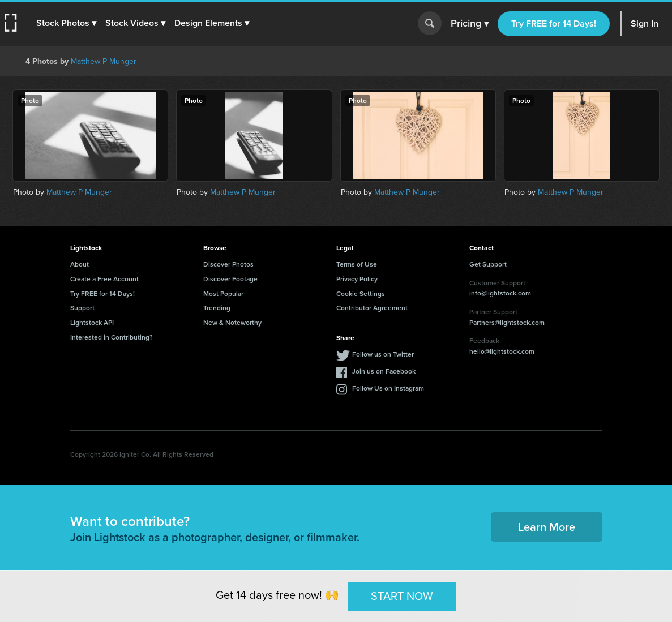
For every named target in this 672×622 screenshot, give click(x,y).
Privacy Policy (357, 279)
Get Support (488, 264)
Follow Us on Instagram (388, 388)
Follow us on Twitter (383, 354)
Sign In (645, 23)
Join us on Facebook (384, 371)
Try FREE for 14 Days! (554, 23)
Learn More (547, 527)
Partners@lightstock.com (507, 322)
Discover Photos (228, 264)
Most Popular (223, 293)
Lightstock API (92, 322)
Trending (217, 308)
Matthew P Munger (104, 61)
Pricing (470, 24)
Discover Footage (230, 279)
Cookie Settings (361, 293)
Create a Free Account (104, 279)
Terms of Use (357, 264)
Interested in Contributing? (112, 337)
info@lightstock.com (500, 293)
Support (82, 308)
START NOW (402, 596)
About (80, 264)
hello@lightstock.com (502, 351)
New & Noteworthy (232, 322)
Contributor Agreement (372, 308)
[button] (66, 23)
